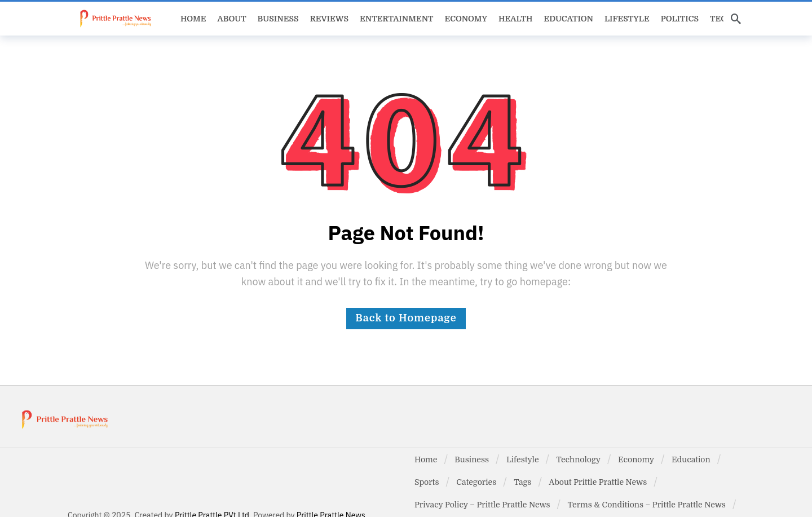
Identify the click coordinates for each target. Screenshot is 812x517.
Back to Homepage (406, 318)
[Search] (736, 19)
